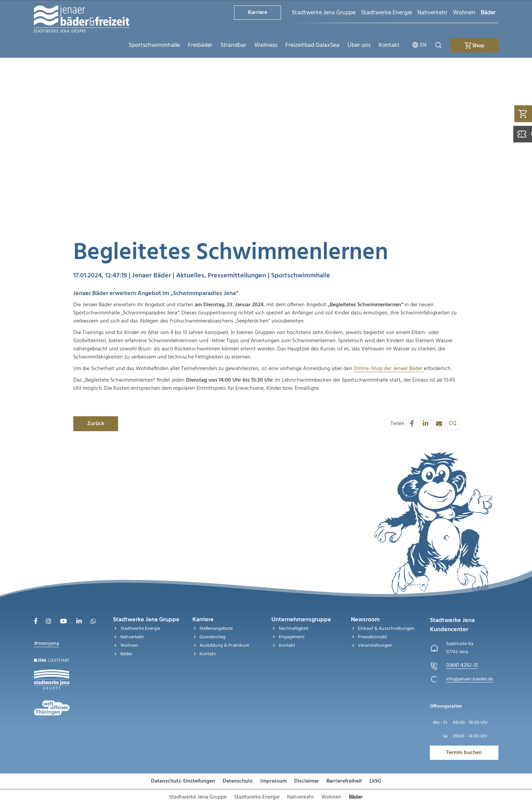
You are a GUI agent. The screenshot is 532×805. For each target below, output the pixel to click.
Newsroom (365, 620)
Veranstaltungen (375, 646)
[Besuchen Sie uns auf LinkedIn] (79, 622)
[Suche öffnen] (438, 45)
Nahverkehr (432, 13)
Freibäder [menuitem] (200, 45)
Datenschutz (238, 781)
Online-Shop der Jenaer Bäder (389, 369)
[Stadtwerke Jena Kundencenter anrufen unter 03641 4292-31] (462, 665)
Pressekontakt (373, 637)
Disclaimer (307, 781)
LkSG (375, 781)
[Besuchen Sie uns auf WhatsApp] (93, 622)
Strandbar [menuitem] (233, 45)
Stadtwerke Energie (386, 13)
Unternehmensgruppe (301, 620)
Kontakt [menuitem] (389, 45)
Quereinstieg (213, 637)
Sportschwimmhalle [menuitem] (154, 45)
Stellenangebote (216, 629)
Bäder (488, 13)
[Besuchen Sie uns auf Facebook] (36, 622)
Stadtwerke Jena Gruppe (324, 13)
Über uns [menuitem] (359, 45)
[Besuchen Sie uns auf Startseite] (52, 663)
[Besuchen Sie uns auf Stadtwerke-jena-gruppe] (52, 674)
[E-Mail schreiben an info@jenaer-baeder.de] (470, 679)
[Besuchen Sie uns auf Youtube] (63, 622)
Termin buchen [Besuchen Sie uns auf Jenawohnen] (464, 753)
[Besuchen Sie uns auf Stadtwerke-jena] (52, 705)
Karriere (258, 13)
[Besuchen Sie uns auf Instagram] (49, 622)
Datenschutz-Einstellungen (183, 781)
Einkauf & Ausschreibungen (386, 629)
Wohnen (464, 13)
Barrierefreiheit (344, 781)
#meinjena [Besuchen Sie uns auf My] (46, 644)
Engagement (292, 637)
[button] (412, 424)
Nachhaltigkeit (294, 629)
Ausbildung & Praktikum (224, 646)
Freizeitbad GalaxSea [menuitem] (312, 45)
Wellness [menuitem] (266, 45)
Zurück (96, 424)
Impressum (273, 781)
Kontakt (208, 654)
